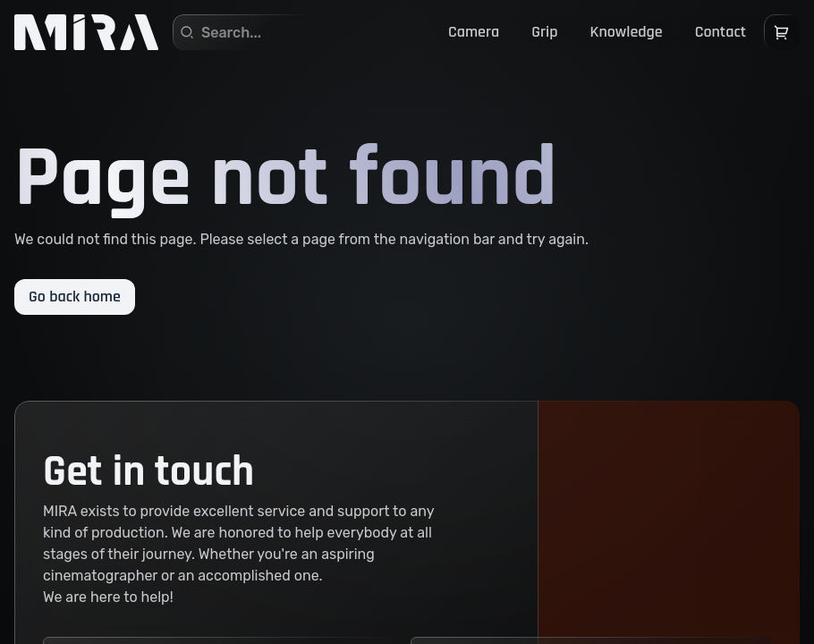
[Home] (86, 32)
